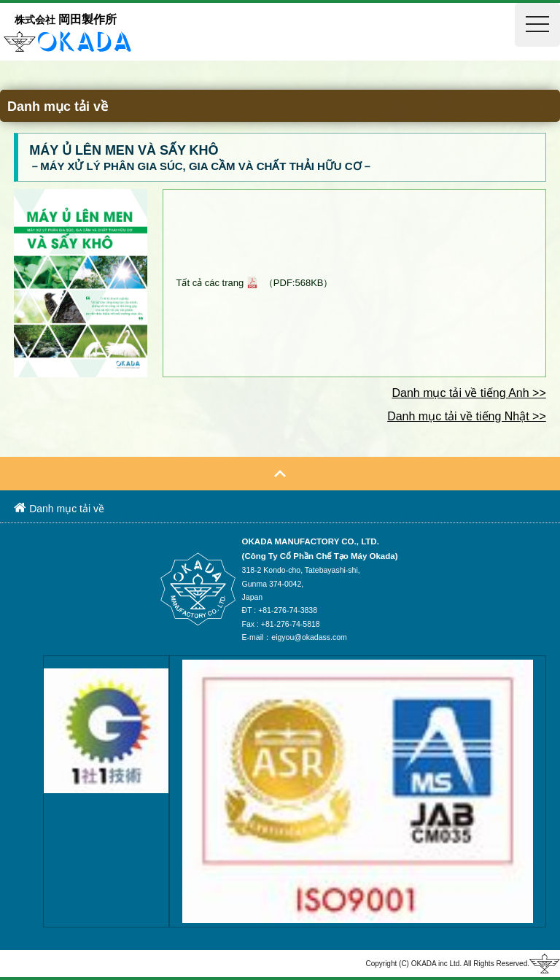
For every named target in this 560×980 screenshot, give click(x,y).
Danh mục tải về (59, 508)
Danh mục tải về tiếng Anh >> (468, 393)
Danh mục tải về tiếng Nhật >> (467, 416)
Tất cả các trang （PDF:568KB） (254, 282)
